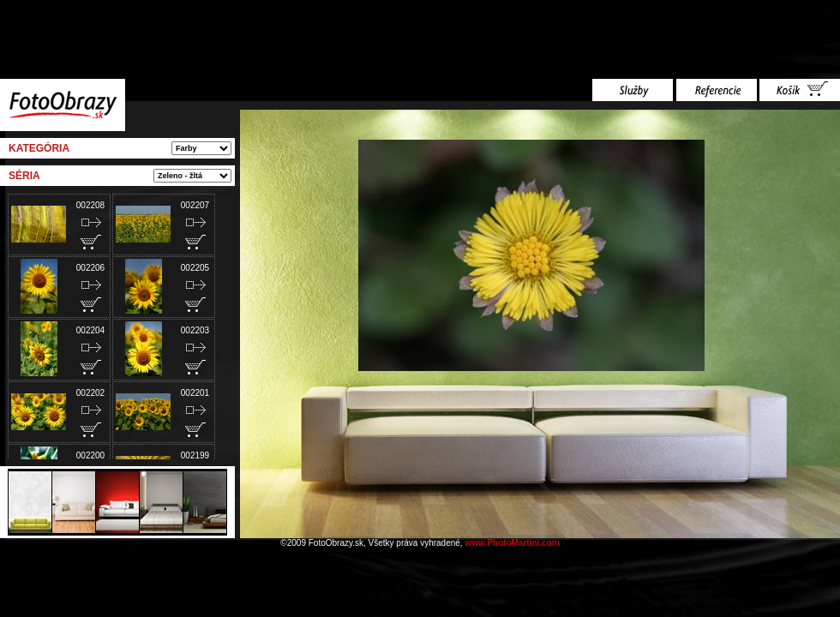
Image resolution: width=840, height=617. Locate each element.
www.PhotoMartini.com (512, 543)
